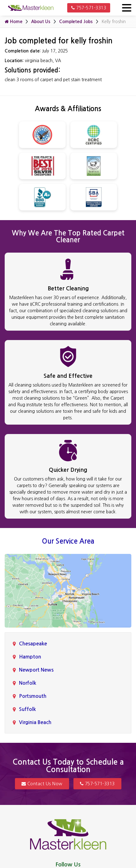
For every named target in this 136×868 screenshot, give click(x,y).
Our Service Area (68, 541)
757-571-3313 (89, 8)
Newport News (36, 670)
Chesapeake (33, 644)
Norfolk (28, 683)
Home (14, 22)
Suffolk (27, 709)
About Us (41, 22)
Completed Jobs (76, 22)
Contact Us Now (42, 784)
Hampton (30, 657)
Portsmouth (33, 696)
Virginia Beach (35, 722)
